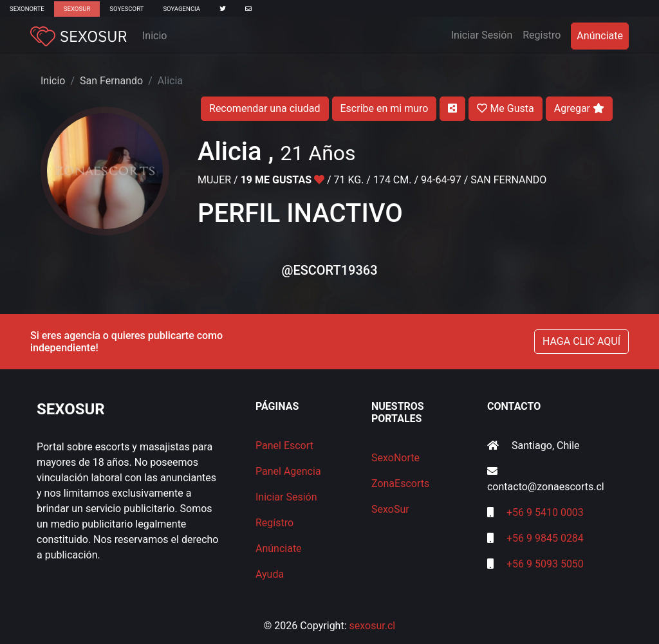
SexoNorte (27, 9)
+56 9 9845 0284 (545, 538)
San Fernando (111, 81)
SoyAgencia (181, 9)
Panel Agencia (288, 471)
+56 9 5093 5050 (545, 564)
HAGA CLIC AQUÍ (581, 341)
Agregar (579, 108)
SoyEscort (126, 9)
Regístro (274, 523)
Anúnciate (600, 36)
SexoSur (77, 9)
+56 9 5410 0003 (545, 512)
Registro (542, 35)
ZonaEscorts (400, 483)
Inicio (154, 36)
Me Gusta (505, 108)
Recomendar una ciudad (265, 108)
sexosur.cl (373, 626)
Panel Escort (284, 446)
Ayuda (270, 574)
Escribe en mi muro (385, 108)
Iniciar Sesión (485, 34)
